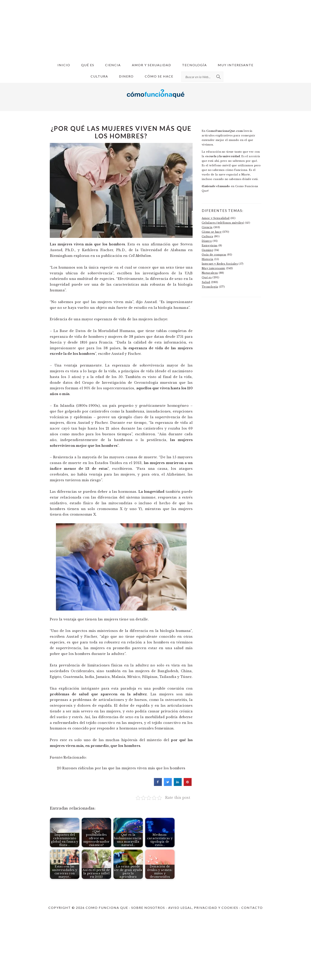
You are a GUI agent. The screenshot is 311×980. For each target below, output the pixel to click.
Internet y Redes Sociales (220, 264)
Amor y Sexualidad (216, 218)
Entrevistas (210, 245)
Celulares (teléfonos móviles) (223, 223)
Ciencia (207, 227)
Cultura (207, 236)
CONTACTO (252, 908)
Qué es (207, 277)
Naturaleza (210, 273)
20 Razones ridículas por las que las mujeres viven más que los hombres (121, 768)
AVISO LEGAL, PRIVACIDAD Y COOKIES (203, 908)
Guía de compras (214, 255)
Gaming (207, 250)
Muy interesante (214, 268)
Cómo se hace (212, 232)
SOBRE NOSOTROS (148, 908)
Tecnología (210, 287)
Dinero (207, 241)
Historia (208, 259)
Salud (206, 282)
